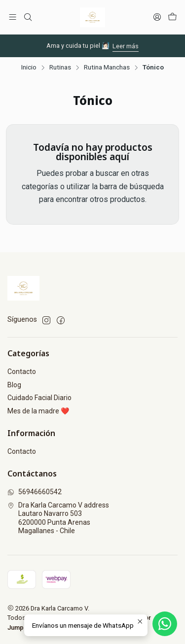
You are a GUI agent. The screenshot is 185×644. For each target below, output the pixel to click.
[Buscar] (27, 17)
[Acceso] (157, 17)
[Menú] (13, 17)
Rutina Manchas (107, 68)
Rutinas (60, 68)
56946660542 (35, 492)
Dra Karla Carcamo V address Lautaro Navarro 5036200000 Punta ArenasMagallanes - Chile (58, 518)
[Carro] (172, 17)
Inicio (29, 68)
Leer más (126, 46)
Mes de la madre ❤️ (38, 411)
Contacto (22, 372)
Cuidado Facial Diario (39, 398)
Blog (14, 385)
